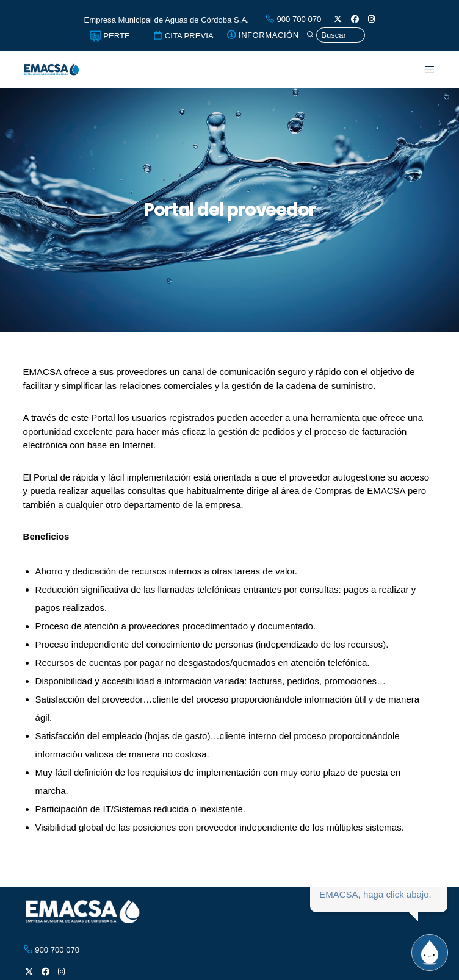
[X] (338, 19)
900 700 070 (293, 19)
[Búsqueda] (335, 35)
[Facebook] (355, 19)
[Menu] (423, 70)
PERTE (110, 36)
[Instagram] (371, 19)
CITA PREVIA (183, 36)
